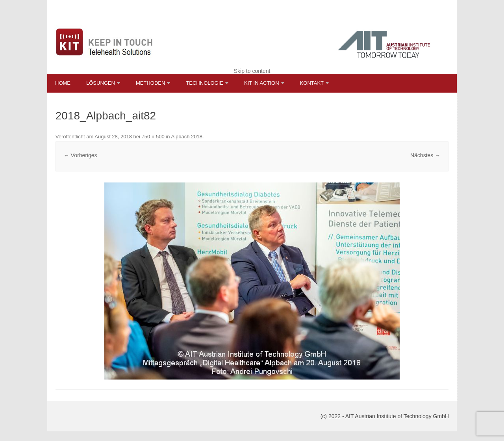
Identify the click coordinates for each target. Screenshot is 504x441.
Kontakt (312, 83)
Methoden (150, 83)
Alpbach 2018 (187, 137)
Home (63, 83)
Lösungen (101, 83)
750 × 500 (153, 137)
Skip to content (252, 71)
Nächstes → (425, 155)
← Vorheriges (81, 155)
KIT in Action (262, 83)
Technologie (205, 83)
